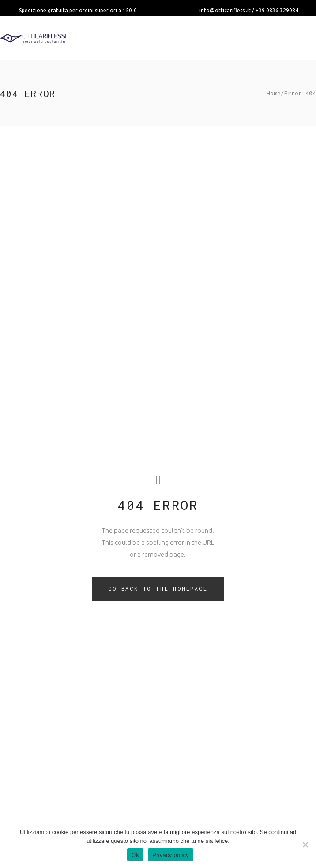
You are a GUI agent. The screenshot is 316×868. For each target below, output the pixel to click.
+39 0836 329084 (277, 10)
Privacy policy (171, 855)
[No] (305, 845)
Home (274, 93)
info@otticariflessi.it (225, 10)
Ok (135, 855)
